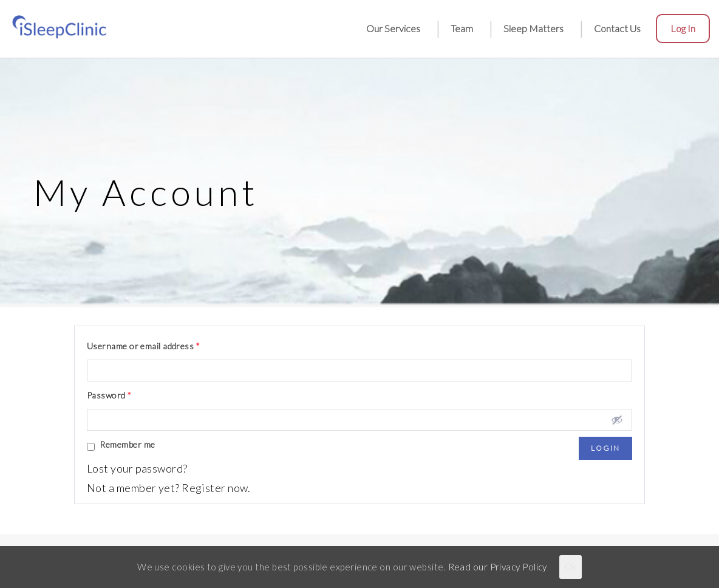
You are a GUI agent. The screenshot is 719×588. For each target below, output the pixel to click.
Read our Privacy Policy (498, 567)
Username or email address (143, 346)
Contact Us (617, 28)
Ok (571, 567)
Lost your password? (137, 468)
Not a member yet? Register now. (169, 488)
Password (109, 395)
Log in (683, 28)
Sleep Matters (533, 28)
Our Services (393, 28)
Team (462, 28)
